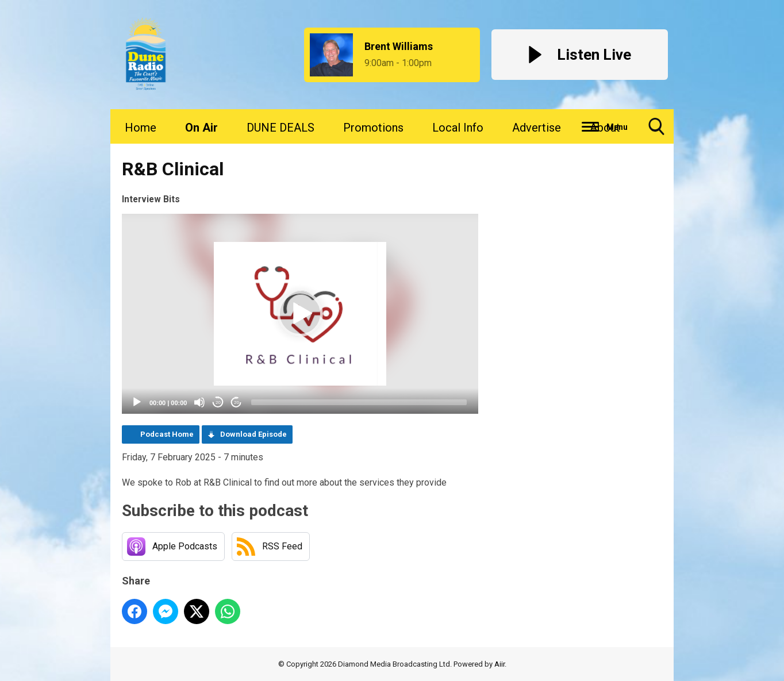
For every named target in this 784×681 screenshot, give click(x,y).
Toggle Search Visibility (656, 131)
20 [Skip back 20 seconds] (218, 403)
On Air (201, 128)
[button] (300, 314)
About (605, 128)
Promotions (373, 128)
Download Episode (253, 434)
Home (141, 128)
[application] (300, 314)
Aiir (499, 664)
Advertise (537, 128)
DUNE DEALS (280, 128)
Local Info (458, 128)
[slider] (359, 402)
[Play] (137, 402)
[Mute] (199, 402)
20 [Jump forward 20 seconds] (237, 403)
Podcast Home (167, 434)
